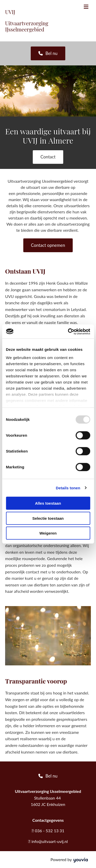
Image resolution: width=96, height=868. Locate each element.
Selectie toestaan (48, 518)
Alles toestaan (48, 503)
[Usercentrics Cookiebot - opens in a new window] (68, 331)
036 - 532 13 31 (50, 831)
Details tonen (68, 488)
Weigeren (48, 533)
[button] (48, 53)
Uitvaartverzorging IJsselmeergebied (27, 26)
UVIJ (10, 12)
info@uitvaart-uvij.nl (50, 841)
